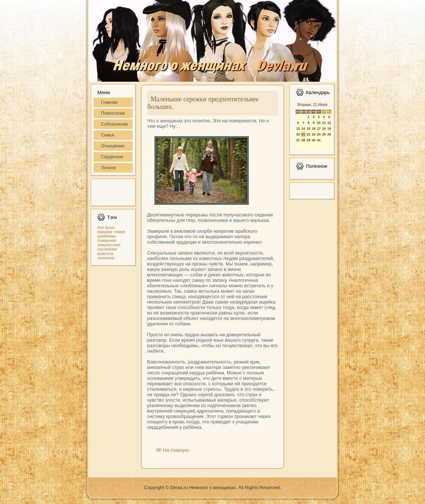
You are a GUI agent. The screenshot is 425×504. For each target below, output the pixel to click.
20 (298, 134)
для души (106, 227)
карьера (105, 232)
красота (105, 253)
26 (329, 134)
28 (303, 140)
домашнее (107, 240)
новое (120, 232)
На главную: (176, 450)
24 (319, 134)
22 (308, 134)
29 (308, 140)
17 (319, 129)
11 (324, 123)
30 (313, 140)
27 (298, 140)
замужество (109, 245)
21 (303, 134)
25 (324, 134)
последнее (107, 249)
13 (298, 129)
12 (329, 123)
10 (319, 123)
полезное (106, 258)
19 (329, 129)
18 (324, 129)
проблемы (107, 236)
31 (319, 140)
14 (303, 129)
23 (313, 134)
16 (313, 129)
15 (308, 129)
